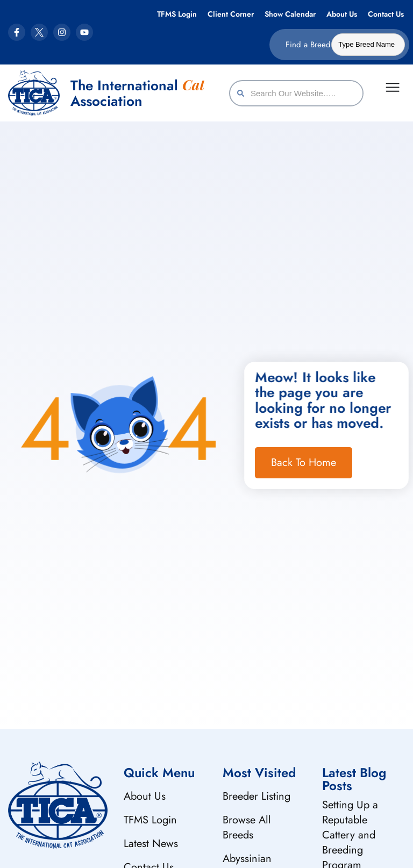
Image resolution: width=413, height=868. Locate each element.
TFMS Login (177, 14)
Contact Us (386, 14)
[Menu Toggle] (393, 87)
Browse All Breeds (247, 827)
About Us (342, 14)
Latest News (151, 844)
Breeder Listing (257, 796)
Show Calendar (290, 14)
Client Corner (231, 14)
